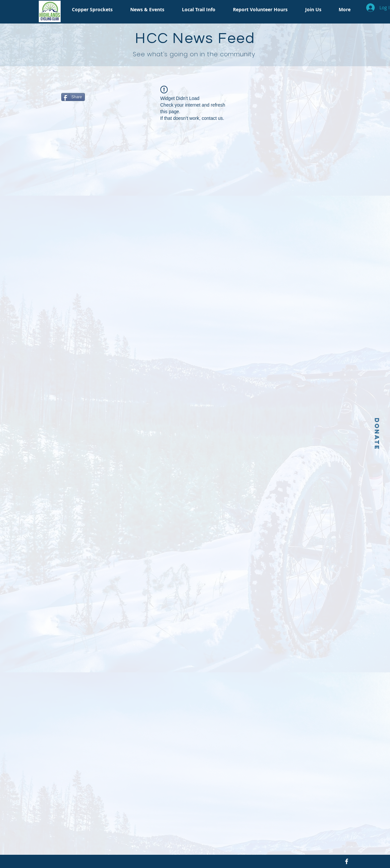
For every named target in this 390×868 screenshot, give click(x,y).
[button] (90, 10)
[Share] (73, 97)
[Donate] (377, 434)
